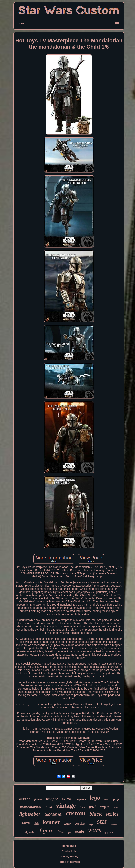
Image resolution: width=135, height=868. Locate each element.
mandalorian (31, 807)
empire (105, 807)
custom (76, 813)
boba (107, 800)
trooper (52, 799)
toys (116, 808)
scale (80, 831)
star (102, 822)
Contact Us (69, 851)
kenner (51, 822)
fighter (38, 800)
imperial (81, 800)
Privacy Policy (69, 857)
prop (116, 799)
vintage (66, 805)
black (96, 814)
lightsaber (30, 814)
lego (95, 798)
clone (67, 798)
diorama (53, 814)
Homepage (69, 846)
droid (48, 807)
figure (47, 830)
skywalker (30, 832)
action (25, 799)
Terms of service (69, 862)
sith (36, 824)
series (112, 814)
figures (109, 832)
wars (95, 830)
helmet (114, 824)
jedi (92, 806)
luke (82, 807)
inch (61, 831)
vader (67, 824)
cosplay (80, 823)
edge (91, 825)
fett (70, 833)
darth (26, 823)
